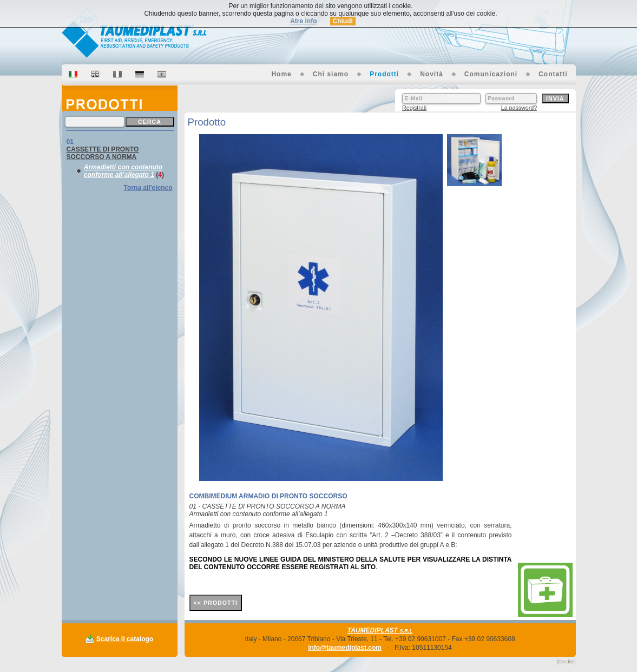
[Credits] (566, 662)
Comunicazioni (491, 74)
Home (281, 74)
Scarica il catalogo (125, 639)
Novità (432, 74)
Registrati (414, 108)
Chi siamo (331, 74)
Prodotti (384, 74)
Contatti (553, 74)
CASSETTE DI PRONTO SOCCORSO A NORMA (103, 153)
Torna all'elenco (148, 188)
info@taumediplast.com (345, 648)
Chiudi (343, 21)
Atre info (303, 21)
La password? (519, 108)
